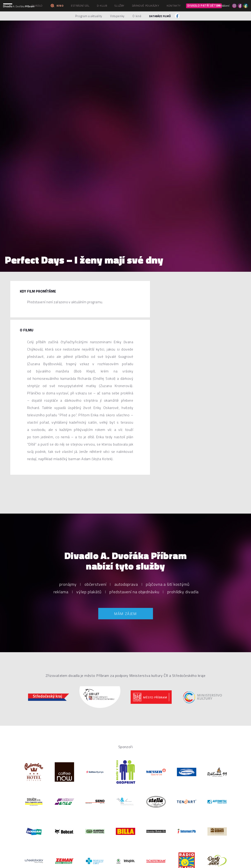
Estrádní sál (80, 6)
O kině (137, 16)
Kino (57, 6)
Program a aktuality (89, 16)
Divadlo (37, 6)
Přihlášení (223, 6)
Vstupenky (117, 16)
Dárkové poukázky (146, 6)
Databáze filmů (160, 16)
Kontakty (174, 6)
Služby (119, 6)
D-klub (102, 6)
